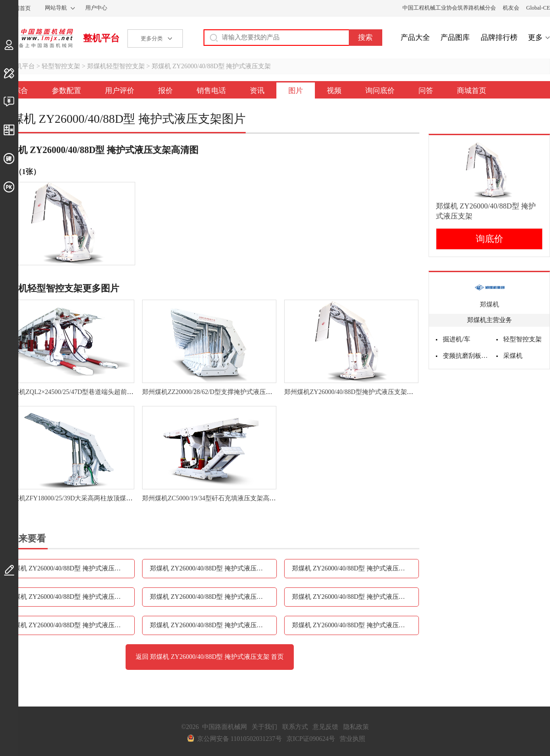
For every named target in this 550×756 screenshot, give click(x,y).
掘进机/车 (456, 339)
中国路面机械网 (36, 38)
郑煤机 (489, 304)
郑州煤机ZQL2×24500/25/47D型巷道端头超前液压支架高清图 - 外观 (95, 392)
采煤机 (513, 356)
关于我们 (264, 727)
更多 (535, 37)
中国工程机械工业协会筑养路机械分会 (449, 8)
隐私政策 (356, 727)
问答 (426, 90)
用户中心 (96, 8)
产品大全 (415, 37)
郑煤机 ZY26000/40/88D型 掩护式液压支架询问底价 (213, 625)
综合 (21, 90)
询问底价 (380, 90)
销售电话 (211, 90)
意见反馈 (325, 727)
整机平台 (101, 38)
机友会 (511, 8)
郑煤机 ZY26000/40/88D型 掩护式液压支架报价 (355, 568)
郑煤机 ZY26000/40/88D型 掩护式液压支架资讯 (213, 597)
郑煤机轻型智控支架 (116, 66)
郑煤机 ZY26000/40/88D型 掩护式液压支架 (212, 66)
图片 (296, 90)
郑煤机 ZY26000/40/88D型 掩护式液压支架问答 (355, 625)
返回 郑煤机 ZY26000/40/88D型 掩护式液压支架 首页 (210, 657)
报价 (165, 90)
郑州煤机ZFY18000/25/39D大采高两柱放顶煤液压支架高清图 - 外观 (95, 498)
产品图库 (455, 37)
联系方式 (295, 727)
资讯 (257, 90)
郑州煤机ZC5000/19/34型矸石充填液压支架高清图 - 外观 (221, 498)
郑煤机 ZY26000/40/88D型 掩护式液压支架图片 (355, 597)
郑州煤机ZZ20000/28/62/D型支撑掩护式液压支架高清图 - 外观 (229, 392)
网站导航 (56, 8)
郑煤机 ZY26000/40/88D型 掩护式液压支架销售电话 (71, 597)
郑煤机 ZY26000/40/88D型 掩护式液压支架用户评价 (213, 568)
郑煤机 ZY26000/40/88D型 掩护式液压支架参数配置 (71, 568)
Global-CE (538, 8)
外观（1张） (20, 172)
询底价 (489, 239)
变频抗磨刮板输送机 (466, 356)
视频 (334, 90)
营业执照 (352, 739)
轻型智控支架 (61, 66)
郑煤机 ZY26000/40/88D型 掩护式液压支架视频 (71, 625)
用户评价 (120, 90)
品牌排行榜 (499, 37)
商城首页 (472, 90)
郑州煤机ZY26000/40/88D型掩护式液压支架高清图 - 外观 (364, 392)
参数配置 (66, 90)
